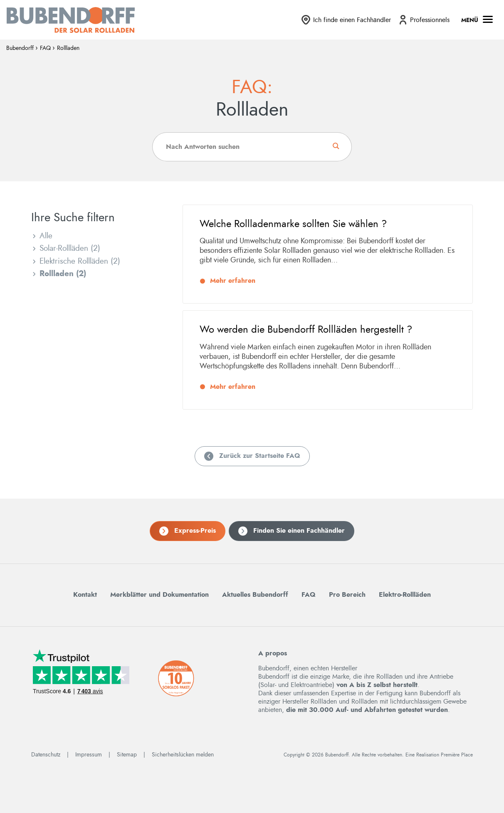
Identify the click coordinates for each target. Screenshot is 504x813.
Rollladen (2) (63, 274)
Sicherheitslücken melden (183, 751)
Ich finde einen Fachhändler (352, 20)
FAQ (45, 48)
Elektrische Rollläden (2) (80, 261)
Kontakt (85, 591)
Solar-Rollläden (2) (70, 248)
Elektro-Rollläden (405, 591)
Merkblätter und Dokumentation (159, 591)
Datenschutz (46, 751)
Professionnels (430, 20)
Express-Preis (195, 527)
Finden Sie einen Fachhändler (299, 527)
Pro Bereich (347, 591)
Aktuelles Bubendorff (255, 591)
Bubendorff (20, 48)
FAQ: (252, 88)
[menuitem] (346, 20)
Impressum (89, 751)
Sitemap (127, 751)
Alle (46, 236)
